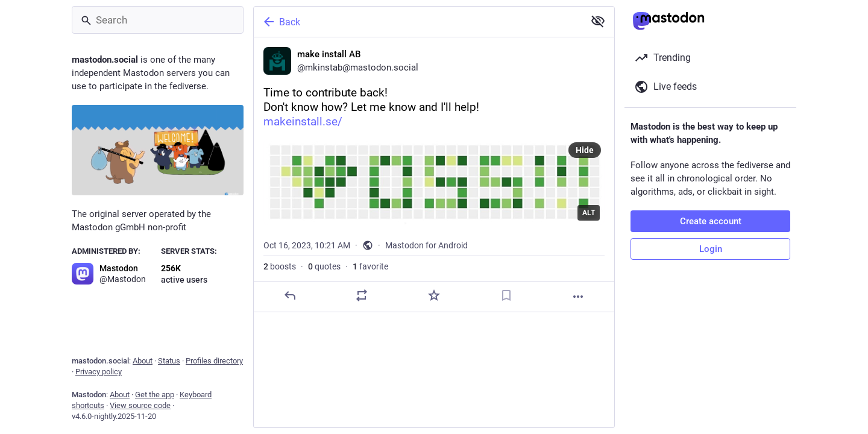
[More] (578, 297)
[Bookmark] (506, 295)
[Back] (418, 22)
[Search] (158, 20)
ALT (589, 213)
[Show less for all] (598, 21)
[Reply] (290, 295)
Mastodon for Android (426, 245)
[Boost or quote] (362, 295)
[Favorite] (434, 295)
